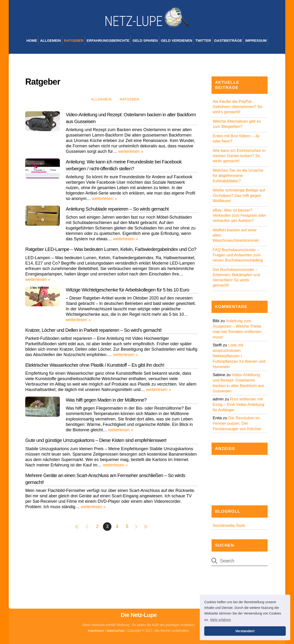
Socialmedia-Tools (229, 526)
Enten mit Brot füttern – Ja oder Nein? (236, 139)
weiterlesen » (131, 151)
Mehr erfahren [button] (221, 620)
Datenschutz (116, 631)
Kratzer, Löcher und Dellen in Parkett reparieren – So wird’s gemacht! (93, 330)
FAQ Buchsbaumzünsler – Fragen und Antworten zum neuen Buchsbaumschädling (238, 255)
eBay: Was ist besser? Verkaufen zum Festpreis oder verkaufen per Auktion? (239, 215)
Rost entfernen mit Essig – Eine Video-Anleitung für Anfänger (239, 405)
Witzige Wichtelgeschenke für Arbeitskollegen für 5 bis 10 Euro (127, 290)
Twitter (203, 40)
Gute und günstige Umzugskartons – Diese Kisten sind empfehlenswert (96, 440)
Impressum (256, 40)
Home (32, 40)
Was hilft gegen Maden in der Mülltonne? (106, 400)
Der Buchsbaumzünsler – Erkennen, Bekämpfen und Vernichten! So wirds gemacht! (236, 277)
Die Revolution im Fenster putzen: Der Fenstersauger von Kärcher (237, 423)
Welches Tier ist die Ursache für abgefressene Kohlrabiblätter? (238, 176)
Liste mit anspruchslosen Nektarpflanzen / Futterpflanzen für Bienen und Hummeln (239, 356)
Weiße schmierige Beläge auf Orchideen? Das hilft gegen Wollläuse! (239, 195)
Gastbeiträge (228, 40)
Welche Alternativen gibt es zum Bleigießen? (237, 124)
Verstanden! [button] (245, 631)
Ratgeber (74, 40)
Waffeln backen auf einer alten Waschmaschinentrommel (236, 235)
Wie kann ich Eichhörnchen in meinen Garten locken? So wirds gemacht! (239, 156)
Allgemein (50, 40)
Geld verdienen (177, 40)
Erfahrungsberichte (108, 40)
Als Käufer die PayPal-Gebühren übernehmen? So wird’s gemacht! (238, 107)
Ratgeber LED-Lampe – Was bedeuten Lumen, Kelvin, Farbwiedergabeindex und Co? (111, 249)
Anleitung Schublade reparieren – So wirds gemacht (117, 209)
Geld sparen (145, 40)
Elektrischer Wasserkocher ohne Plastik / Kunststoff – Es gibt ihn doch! (95, 365)
